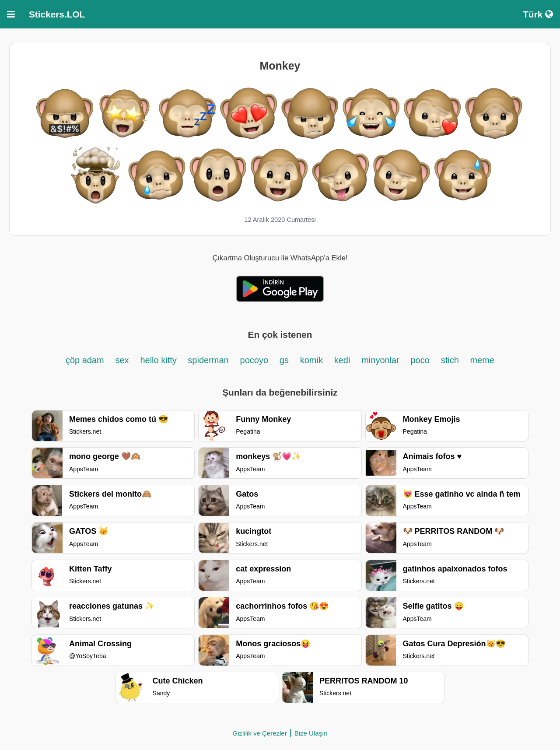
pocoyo (254, 360)
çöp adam (85, 360)
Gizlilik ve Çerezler (259, 733)
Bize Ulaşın (311, 733)
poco (420, 360)
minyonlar (381, 360)
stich (450, 360)
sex (122, 360)
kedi (342, 360)
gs (284, 360)
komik (311, 360)
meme (483, 360)
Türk (538, 14)
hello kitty (159, 360)
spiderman (208, 360)
